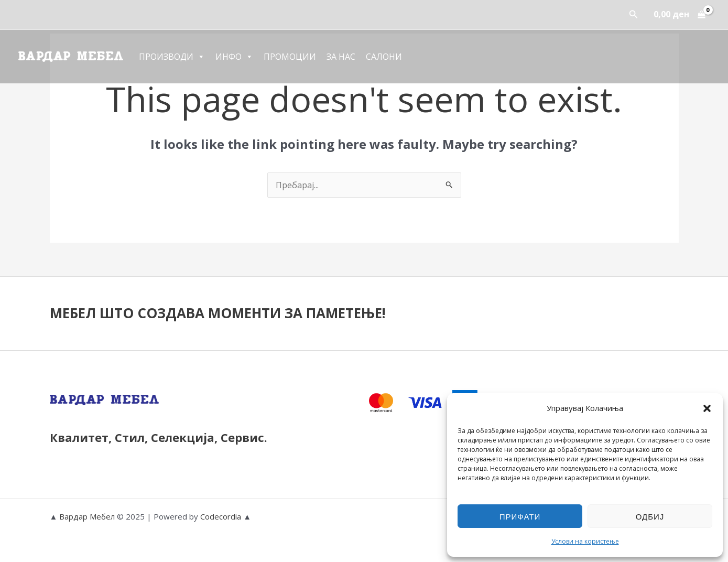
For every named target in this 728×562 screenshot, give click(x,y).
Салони (384, 57)
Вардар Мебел (87, 516)
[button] (707, 408)
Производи (172, 57)
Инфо (234, 57)
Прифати (520, 516)
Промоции (290, 57)
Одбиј (650, 516)
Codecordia (222, 516)
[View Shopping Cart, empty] (679, 15)
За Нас (341, 57)
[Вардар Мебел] (71, 56)
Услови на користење (585, 541)
